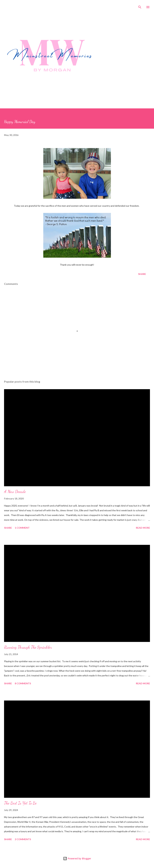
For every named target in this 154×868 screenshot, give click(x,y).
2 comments (23, 839)
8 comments (23, 683)
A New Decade (15, 492)
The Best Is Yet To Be (20, 803)
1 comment (22, 528)
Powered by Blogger (77, 858)
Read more (143, 528)
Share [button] (142, 274)
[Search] (140, 6)
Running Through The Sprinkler (28, 647)
